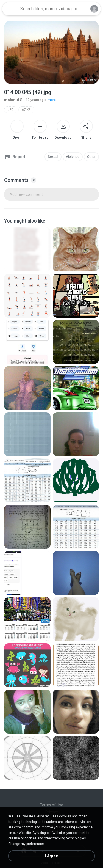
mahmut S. (14, 100)
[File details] (27, 249)
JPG (11, 110)
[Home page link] (10, 9)
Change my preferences (27, 844)
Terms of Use (51, 805)
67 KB (26, 110)
